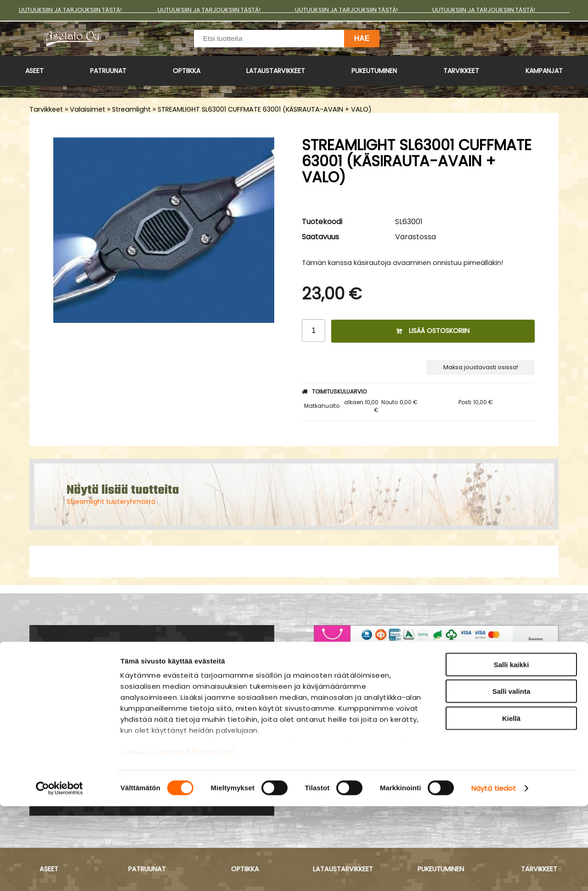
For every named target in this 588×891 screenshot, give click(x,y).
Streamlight (131, 109)
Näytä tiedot (494, 873)
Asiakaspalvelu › (346, 696)
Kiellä (511, 803)
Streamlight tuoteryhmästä (111, 502)
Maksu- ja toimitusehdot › (365, 708)
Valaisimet (88, 109)
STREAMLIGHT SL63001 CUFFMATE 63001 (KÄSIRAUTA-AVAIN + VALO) (265, 109)
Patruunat (108, 71)
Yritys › (327, 719)
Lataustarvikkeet (276, 71)
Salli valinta (512, 776)
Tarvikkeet (461, 71)
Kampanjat (544, 71)
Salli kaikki (512, 749)
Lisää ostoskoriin (433, 331)
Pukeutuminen (374, 71)
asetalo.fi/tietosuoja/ (196, 837)
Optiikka (187, 71)
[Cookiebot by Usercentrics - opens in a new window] (59, 873)
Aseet (34, 71)
